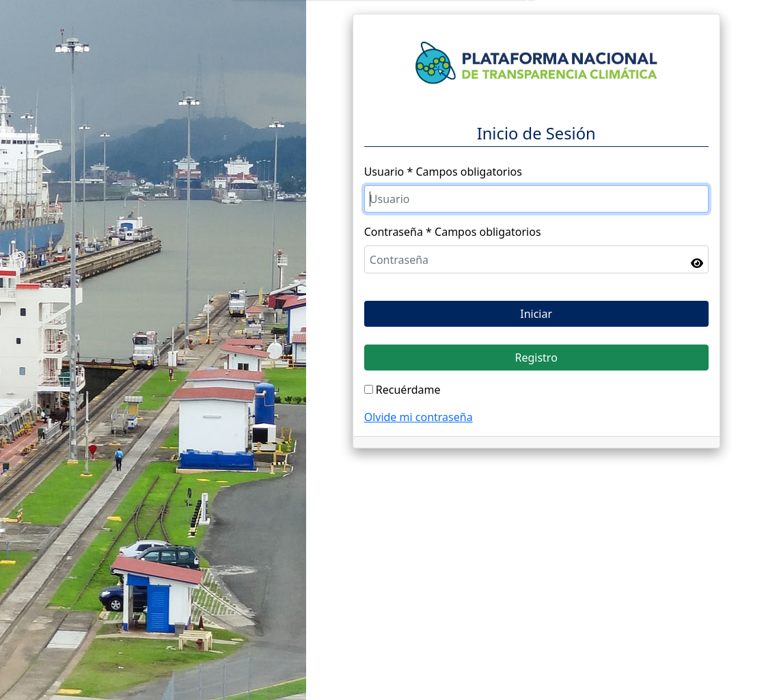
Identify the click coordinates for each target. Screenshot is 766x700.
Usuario (384, 172)
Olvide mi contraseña (419, 417)
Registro (536, 358)
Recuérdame (408, 390)
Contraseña (394, 232)
